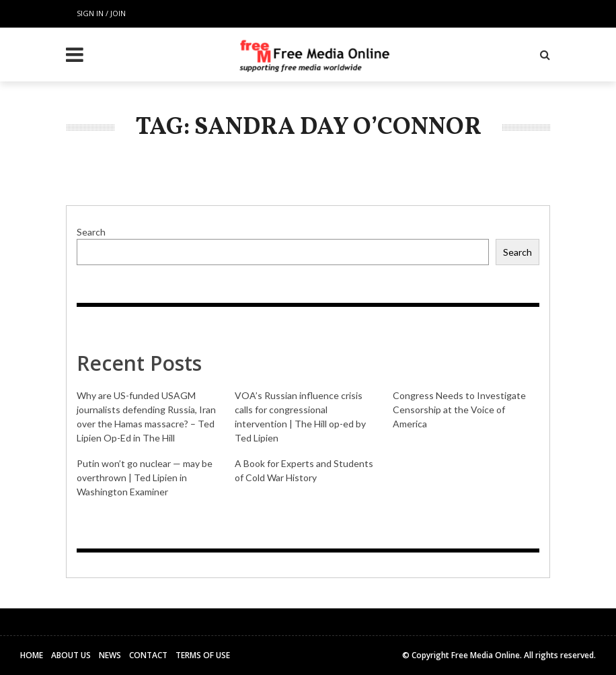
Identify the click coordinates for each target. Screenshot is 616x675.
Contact (148, 655)
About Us (71, 655)
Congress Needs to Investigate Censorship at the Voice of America (459, 410)
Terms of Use (203, 655)
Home (32, 655)
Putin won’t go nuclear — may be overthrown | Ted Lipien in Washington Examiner (145, 477)
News (110, 655)
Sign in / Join (101, 13)
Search (91, 232)
